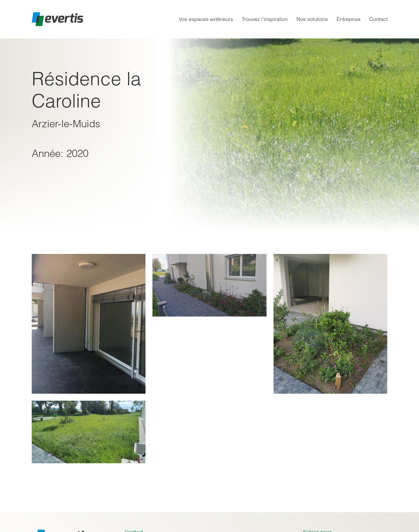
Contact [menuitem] (378, 19)
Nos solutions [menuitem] (312, 19)
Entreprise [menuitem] (349, 19)
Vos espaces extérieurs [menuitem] (206, 19)
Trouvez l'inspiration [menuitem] (265, 19)
